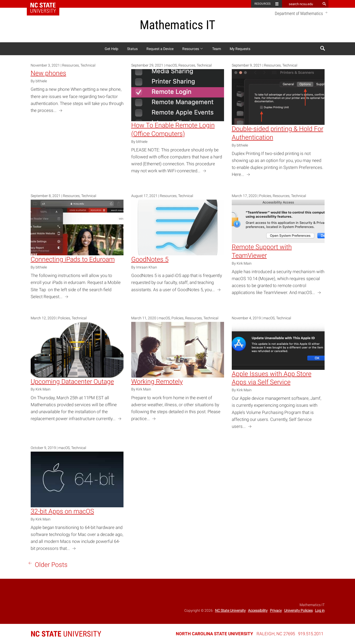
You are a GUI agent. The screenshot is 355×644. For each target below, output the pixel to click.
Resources (193, 49)
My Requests (240, 49)
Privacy (276, 610)
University (66, 634)
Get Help (112, 49)
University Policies (298, 610)
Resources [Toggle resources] (263, 4)
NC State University (230, 610)
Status (132, 49)
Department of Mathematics (302, 13)
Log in (320, 610)
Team (217, 49)
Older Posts (47, 564)
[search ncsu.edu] (301, 4)
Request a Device (160, 49)
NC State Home (46, 4)
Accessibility (258, 610)
